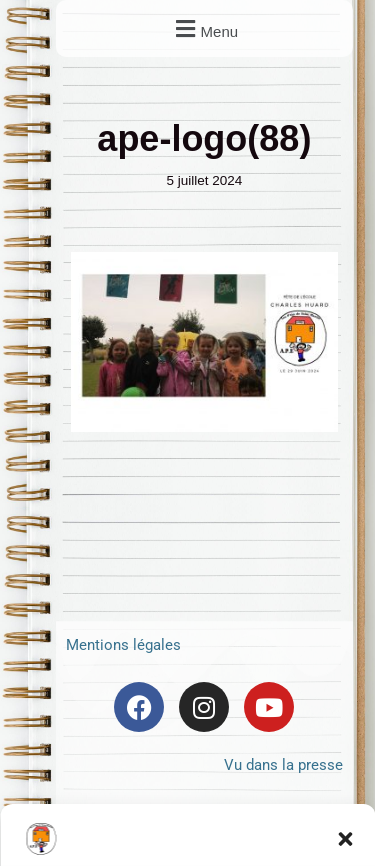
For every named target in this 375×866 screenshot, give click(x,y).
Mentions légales (123, 645)
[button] (204, 28)
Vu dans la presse (283, 765)
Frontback (251, 815)
